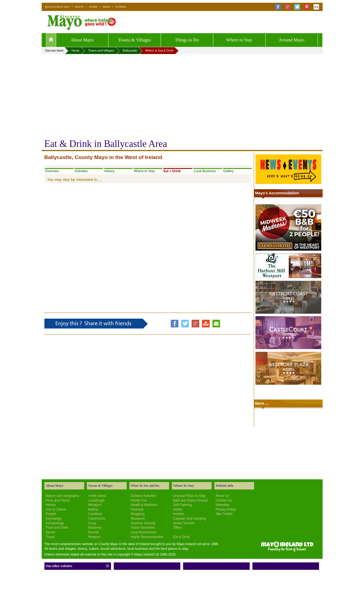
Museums (138, 519)
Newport (94, 537)
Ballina (93, 509)
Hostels (179, 514)
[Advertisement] (182, 95)
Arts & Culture (56, 509)
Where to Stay (239, 40)
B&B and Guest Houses (191, 500)
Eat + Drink (172, 171)
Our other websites (59, 566)
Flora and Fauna (58, 500)
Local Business (205, 171)
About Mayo (82, 40)
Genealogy (54, 519)
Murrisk (94, 532)
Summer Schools (143, 523)
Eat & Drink (182, 537)
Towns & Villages (134, 40)
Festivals (137, 509)
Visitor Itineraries (143, 528)
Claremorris (97, 519)
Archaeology (55, 523)
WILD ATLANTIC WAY (57, 7)
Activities (81, 171)
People (51, 514)
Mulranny (95, 528)
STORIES (121, 7)
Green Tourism (184, 523)
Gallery (229, 171)
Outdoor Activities (143, 496)
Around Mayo (292, 40)
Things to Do (187, 40)
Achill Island (97, 496)
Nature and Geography (62, 496)
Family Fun (139, 500)
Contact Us (224, 500)
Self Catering (183, 505)
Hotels (178, 509)
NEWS (106, 7)
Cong (92, 523)
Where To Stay (184, 486)
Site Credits (224, 514)
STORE (93, 7)
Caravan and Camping (190, 519)
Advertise (223, 505)
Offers (178, 528)
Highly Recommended (147, 537)
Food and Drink (57, 528)
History (110, 171)
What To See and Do (145, 486)
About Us (222, 496)
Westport (95, 505)
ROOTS (79, 7)
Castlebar (95, 514)
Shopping (138, 514)
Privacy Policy (226, 509)
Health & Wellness (144, 505)
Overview (52, 171)
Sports (51, 532)
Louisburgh (96, 500)
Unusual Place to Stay (189, 496)
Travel (50, 537)
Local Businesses (143, 532)
